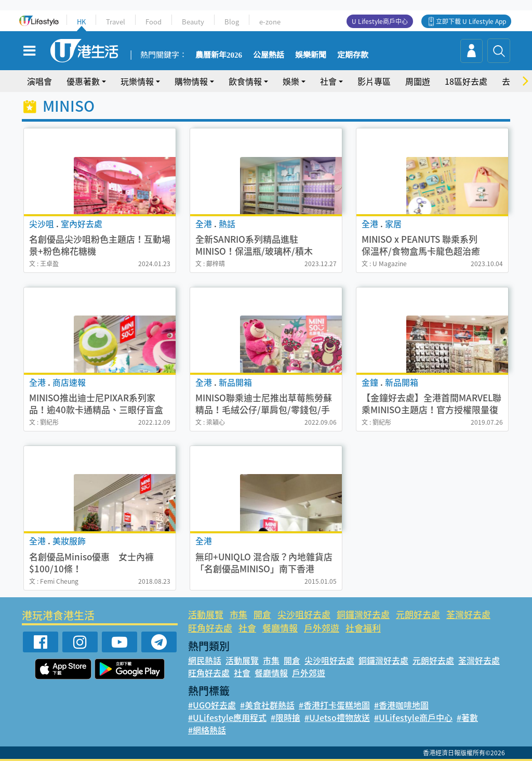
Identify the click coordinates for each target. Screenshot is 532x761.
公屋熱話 (269, 55)
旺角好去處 (210, 628)
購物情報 (191, 81)
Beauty (193, 22)
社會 (328, 81)
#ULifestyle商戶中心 (413, 717)
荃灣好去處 (468, 614)
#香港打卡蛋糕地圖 (334, 705)
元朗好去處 (418, 614)
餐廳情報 (280, 628)
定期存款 (353, 55)
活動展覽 (206, 614)
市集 (238, 614)
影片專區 (374, 81)
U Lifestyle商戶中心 (380, 21)
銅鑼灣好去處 (363, 614)
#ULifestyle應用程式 (227, 717)
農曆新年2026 (219, 55)
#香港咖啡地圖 (401, 705)
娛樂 (291, 81)
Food (154, 22)
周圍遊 (418, 81)
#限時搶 (285, 717)
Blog (232, 22)
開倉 (262, 614)
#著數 (467, 717)
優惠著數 (83, 81)
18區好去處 (466, 81)
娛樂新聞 (311, 55)
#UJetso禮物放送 (337, 717)
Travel (116, 22)
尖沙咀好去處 (304, 614)
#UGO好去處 (212, 705)
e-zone (270, 22)
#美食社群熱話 (267, 705)
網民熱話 (205, 660)
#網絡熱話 (207, 730)
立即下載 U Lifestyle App (471, 21)
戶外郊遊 (322, 628)
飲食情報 (245, 81)
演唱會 (39, 81)
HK (81, 22)
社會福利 (363, 628)
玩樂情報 (137, 81)
